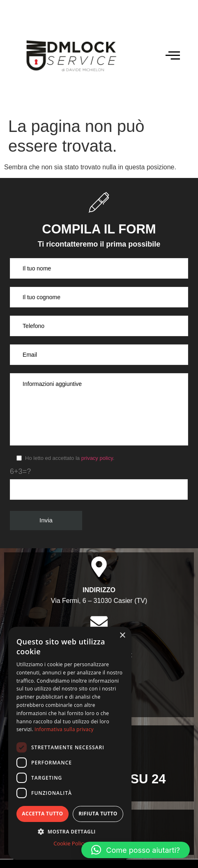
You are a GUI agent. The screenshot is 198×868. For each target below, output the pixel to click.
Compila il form (99, 229)
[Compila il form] (99, 202)
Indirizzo (99, 590)
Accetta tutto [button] (42, 814)
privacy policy (97, 458)
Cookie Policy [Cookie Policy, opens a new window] (70, 843)
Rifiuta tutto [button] (98, 814)
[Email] (99, 623)
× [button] (122, 636)
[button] (136, 850)
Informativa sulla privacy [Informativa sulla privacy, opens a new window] (64, 729)
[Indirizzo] (99, 567)
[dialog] (70, 743)
